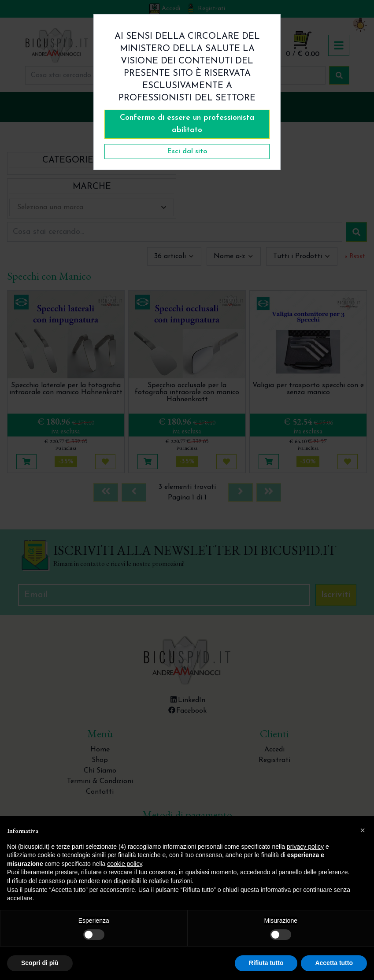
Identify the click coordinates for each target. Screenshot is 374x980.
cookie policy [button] (124, 864)
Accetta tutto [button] (334, 963)
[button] (363, 830)
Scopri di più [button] (40, 963)
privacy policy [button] (305, 847)
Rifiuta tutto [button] (266, 963)
